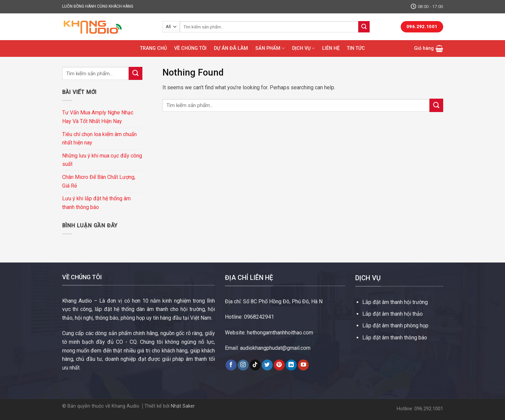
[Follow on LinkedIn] (291, 365)
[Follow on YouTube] (303, 365)
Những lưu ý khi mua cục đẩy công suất (102, 160)
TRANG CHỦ (153, 48)
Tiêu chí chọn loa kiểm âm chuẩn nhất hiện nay (99, 139)
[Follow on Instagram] (243, 365)
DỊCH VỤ (303, 48)
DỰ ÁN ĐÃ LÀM (231, 48)
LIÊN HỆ (331, 48)
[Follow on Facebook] (231, 365)
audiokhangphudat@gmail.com (275, 348)
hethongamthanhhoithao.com (280, 333)
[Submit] (364, 27)
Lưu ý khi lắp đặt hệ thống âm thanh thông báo (96, 203)
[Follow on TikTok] (255, 365)
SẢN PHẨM (270, 48)
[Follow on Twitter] (267, 365)
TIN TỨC (356, 48)
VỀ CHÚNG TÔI (190, 48)
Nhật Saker (183, 406)
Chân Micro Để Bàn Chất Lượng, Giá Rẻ (99, 181)
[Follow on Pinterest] (279, 365)
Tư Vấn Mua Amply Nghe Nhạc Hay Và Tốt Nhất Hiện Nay (98, 117)
